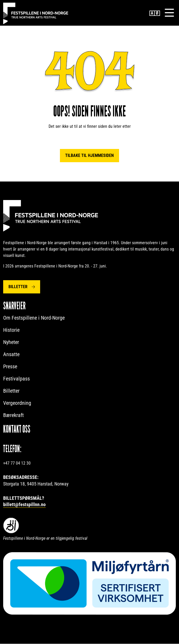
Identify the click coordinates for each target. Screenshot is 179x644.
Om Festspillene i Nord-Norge (34, 318)
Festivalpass (17, 379)
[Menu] (169, 13)
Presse (10, 367)
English (152, 13)
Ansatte (11, 355)
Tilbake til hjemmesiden (89, 156)
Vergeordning (17, 403)
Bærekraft (13, 415)
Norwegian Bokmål (157, 13)
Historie (11, 330)
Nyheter (11, 342)
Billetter (18, 287)
